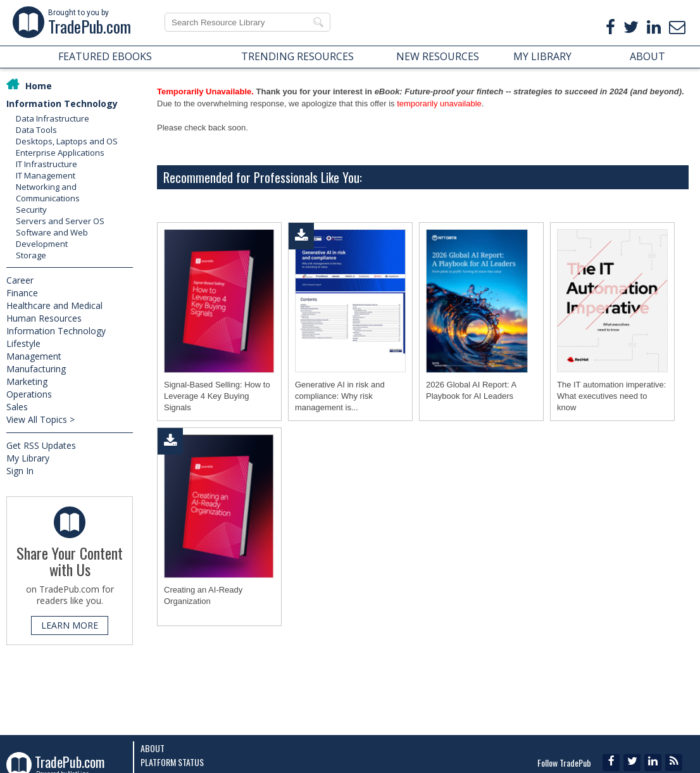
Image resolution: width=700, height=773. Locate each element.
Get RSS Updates (41, 445)
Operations (29, 394)
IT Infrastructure (47, 164)
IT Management (46, 175)
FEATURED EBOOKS (105, 56)
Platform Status (172, 762)
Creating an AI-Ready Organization (203, 595)
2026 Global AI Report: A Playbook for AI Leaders (471, 390)
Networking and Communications (48, 192)
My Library (28, 458)
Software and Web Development (52, 238)
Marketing (27, 381)
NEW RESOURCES (438, 56)
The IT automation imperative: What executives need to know (611, 396)
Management (34, 356)
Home (39, 86)
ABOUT (647, 56)
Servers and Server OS (60, 221)
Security (31, 210)
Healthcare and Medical (54, 305)
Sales (17, 407)
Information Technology (62, 104)
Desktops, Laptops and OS (67, 141)
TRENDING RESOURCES (297, 56)
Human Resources (44, 318)
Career (20, 280)
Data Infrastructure (53, 118)
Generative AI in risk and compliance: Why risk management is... (340, 396)
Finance (22, 293)
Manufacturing (36, 369)
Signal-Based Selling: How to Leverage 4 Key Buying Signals (217, 396)
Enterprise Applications (60, 153)
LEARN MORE (70, 625)
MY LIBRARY (542, 56)
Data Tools (36, 130)
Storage (31, 255)
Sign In (20, 471)
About (153, 748)
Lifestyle (23, 343)
